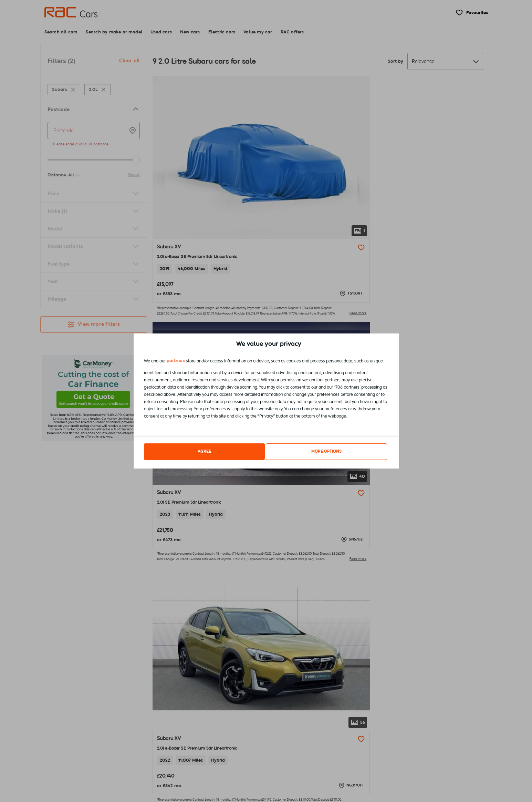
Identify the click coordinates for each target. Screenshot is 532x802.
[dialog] (266, 401)
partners (176, 362)
